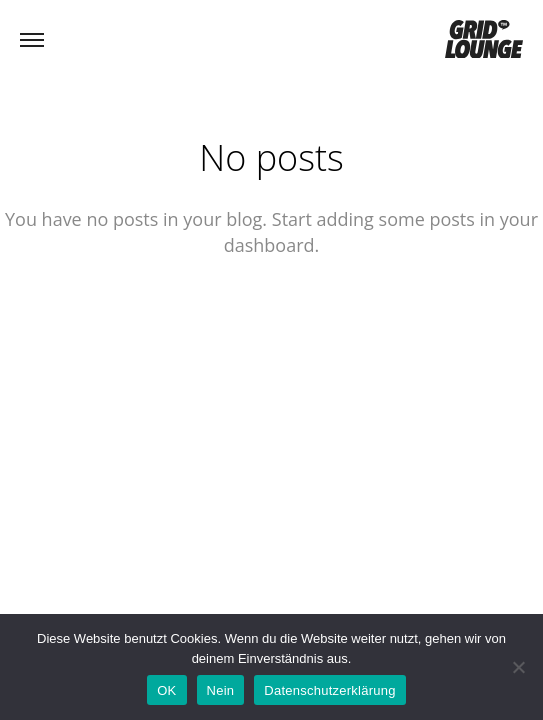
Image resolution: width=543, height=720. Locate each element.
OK (166, 690)
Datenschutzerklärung (329, 690)
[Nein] (518, 667)
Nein (221, 690)
